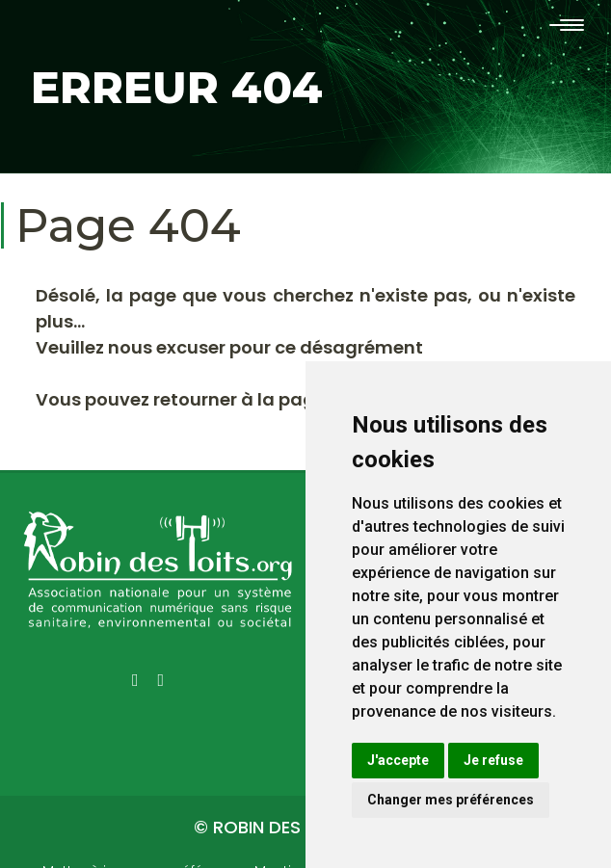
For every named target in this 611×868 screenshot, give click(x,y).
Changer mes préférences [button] (451, 800)
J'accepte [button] (398, 760)
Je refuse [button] (493, 760)
